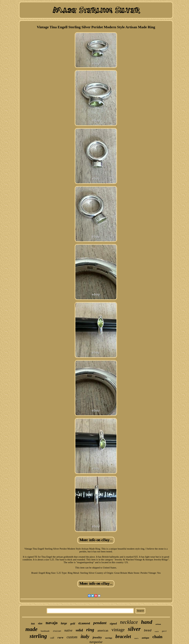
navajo (52, 623)
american (103, 631)
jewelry (97, 637)
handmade (45, 631)
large (64, 623)
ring (90, 630)
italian (57, 631)
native (68, 630)
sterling (38, 636)
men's (136, 638)
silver (134, 629)
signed (113, 624)
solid (79, 630)
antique (145, 638)
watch (157, 631)
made (31, 629)
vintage (118, 630)
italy (85, 636)
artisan (158, 624)
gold (73, 624)
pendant (100, 623)
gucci (164, 631)
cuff (52, 638)
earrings (109, 638)
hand (147, 622)
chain (157, 637)
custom (72, 637)
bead (148, 631)
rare (60, 638)
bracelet (123, 636)
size (40, 623)
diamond (84, 624)
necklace (129, 622)
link (33, 624)
